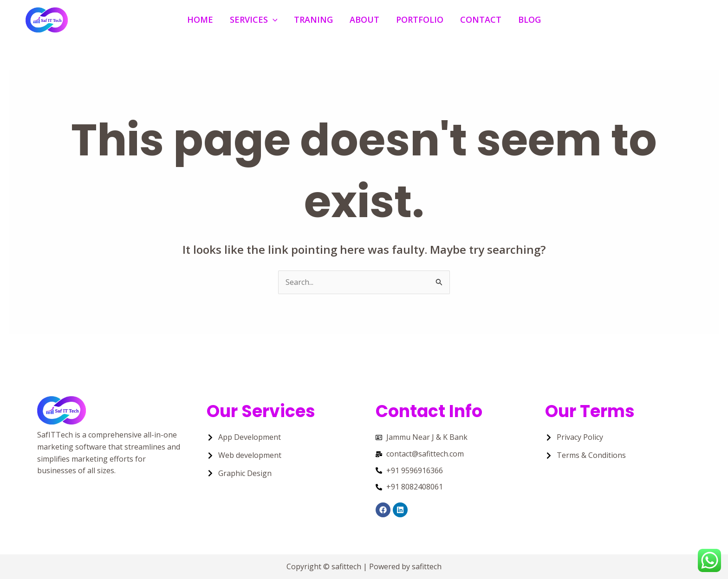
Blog (530, 19)
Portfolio (420, 19)
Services (254, 20)
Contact (481, 19)
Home (200, 19)
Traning (313, 19)
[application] (273, 20)
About (364, 19)
